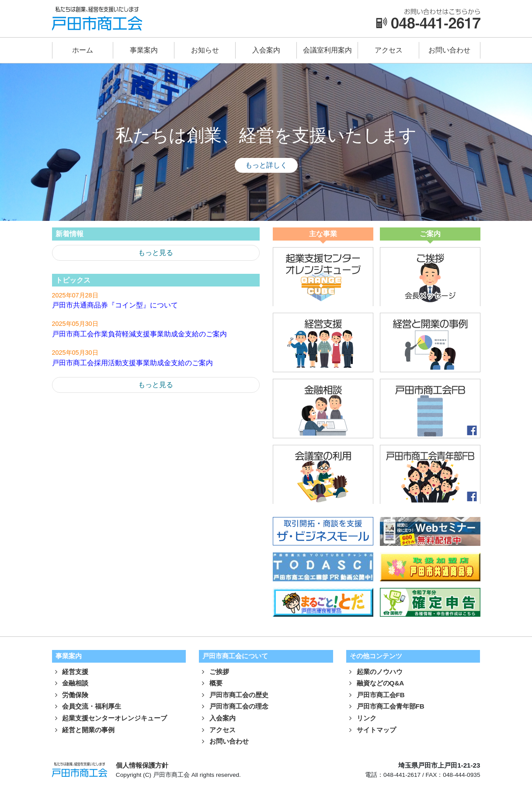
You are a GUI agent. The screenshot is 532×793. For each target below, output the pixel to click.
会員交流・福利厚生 (87, 707)
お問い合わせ (449, 50)
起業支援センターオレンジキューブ (110, 718)
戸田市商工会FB (376, 695)
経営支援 (70, 672)
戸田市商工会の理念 (234, 707)
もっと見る (156, 253)
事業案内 (144, 50)
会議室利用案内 (327, 50)
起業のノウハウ (374, 672)
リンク (361, 718)
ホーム (83, 50)
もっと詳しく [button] (266, 165)
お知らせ (205, 50)
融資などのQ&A (375, 683)
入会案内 (266, 50)
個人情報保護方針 (142, 766)
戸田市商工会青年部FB (385, 707)
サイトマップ (371, 730)
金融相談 (70, 683)
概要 (211, 683)
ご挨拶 (214, 672)
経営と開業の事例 (83, 730)
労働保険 (70, 695)
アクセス (389, 50)
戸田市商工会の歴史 (234, 695)
